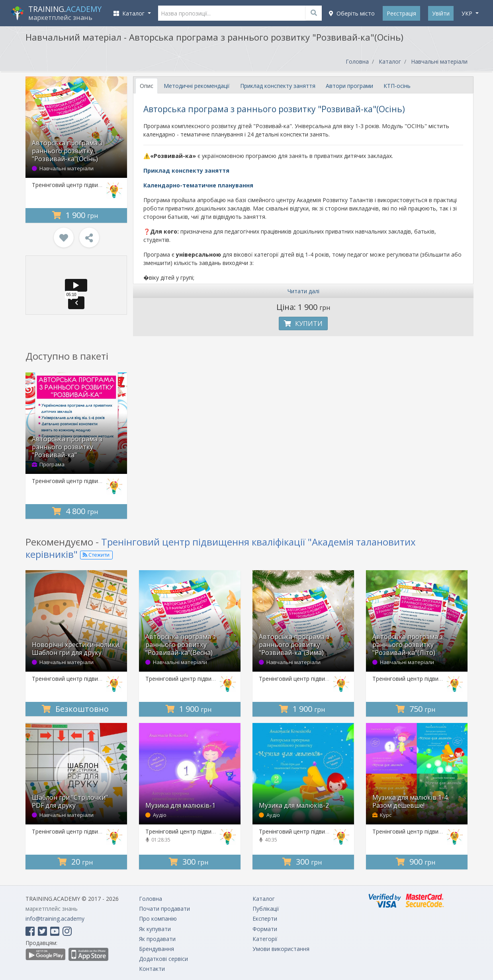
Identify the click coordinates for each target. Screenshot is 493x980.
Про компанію (158, 919)
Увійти (441, 13)
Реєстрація (401, 13)
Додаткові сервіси (163, 959)
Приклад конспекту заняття (186, 170)
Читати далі (303, 291)
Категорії (265, 939)
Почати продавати (164, 909)
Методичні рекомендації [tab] (197, 86)
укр (468, 13)
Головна (357, 61)
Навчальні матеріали (439, 61)
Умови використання (281, 949)
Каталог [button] (130, 13)
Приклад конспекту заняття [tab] (278, 86)
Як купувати (155, 929)
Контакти (152, 969)
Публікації (266, 909)
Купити (303, 323)
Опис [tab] (147, 86)
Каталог (390, 61)
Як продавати (157, 939)
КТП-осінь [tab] (397, 86)
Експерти (265, 919)
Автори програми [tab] (349, 86)
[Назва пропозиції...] (240, 13)
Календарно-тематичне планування (198, 185)
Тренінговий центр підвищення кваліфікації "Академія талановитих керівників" (221, 548)
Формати (265, 929)
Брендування (157, 949)
